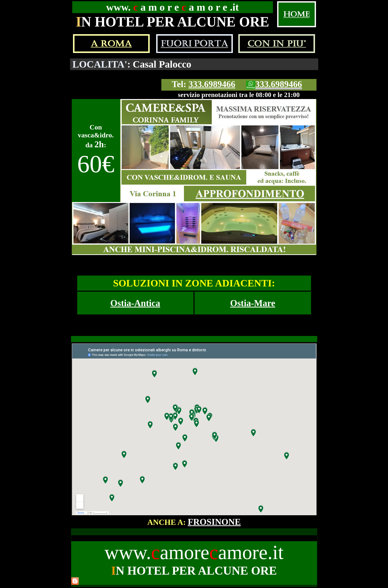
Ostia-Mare (253, 303)
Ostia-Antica (135, 303)
